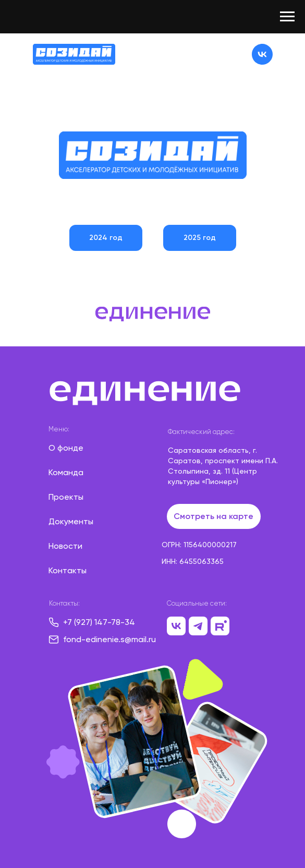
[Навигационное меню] (287, 17)
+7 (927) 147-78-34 (99, 622)
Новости (65, 546)
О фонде (66, 448)
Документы (71, 521)
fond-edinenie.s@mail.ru (109, 639)
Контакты (68, 570)
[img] (74, 54)
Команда (66, 472)
